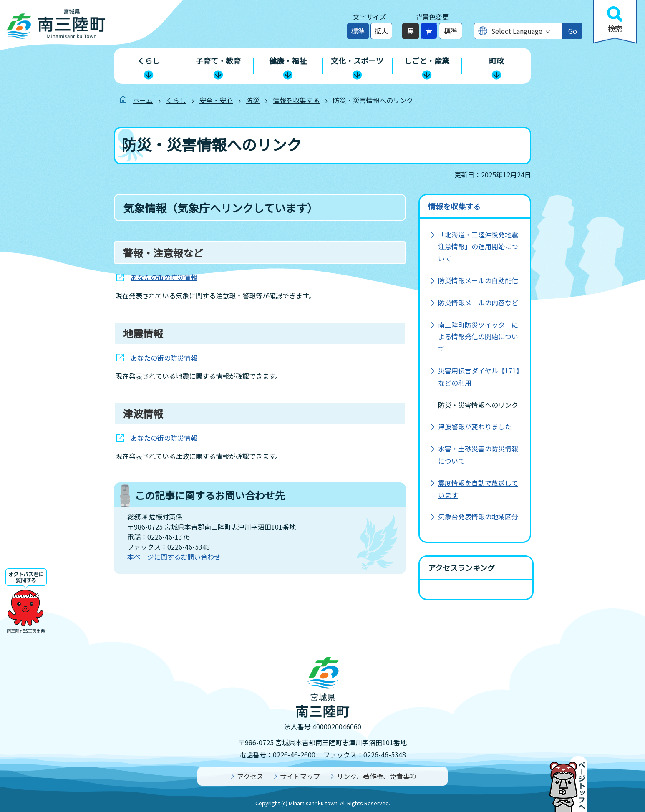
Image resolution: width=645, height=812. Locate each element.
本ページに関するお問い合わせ (174, 557)
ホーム (143, 100)
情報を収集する (296, 100)
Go (573, 31)
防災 (253, 100)
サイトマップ (300, 776)
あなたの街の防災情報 (164, 277)
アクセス (250, 776)
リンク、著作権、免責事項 (377, 776)
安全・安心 (216, 100)
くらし (176, 100)
